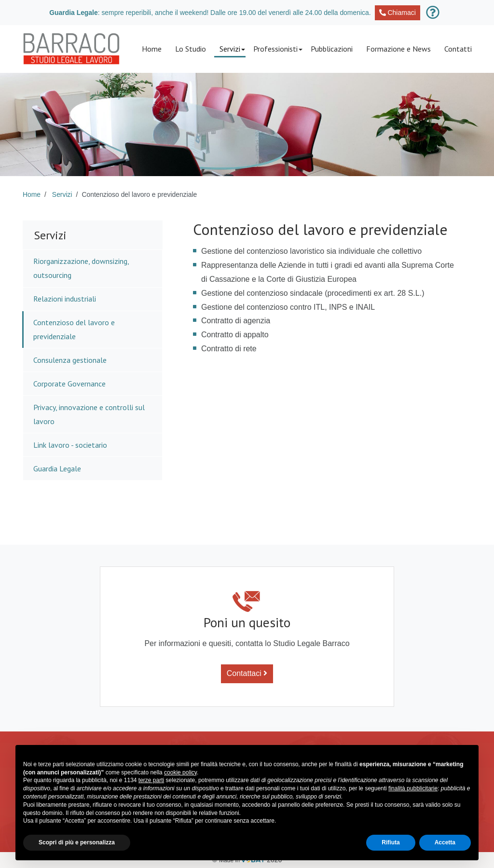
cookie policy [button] (180, 772)
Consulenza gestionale (70, 360)
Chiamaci (398, 13)
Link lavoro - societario (70, 445)
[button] (230, 49)
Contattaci (247, 673)
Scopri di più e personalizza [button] (77, 842)
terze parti (151, 780)
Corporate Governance (69, 384)
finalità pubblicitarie (413, 788)
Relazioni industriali (65, 299)
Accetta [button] (445, 842)
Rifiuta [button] (391, 842)
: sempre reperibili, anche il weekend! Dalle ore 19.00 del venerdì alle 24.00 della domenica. (234, 13)
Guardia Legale (57, 468)
